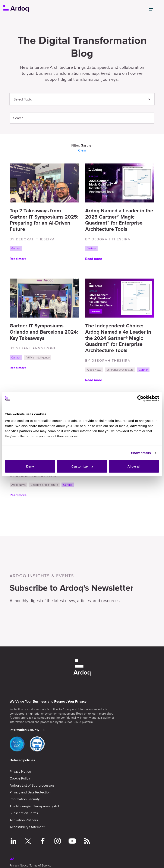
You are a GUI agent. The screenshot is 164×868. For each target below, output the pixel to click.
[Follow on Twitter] (28, 842)
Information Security (24, 730)
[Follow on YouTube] (72, 842)
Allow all (134, 466)
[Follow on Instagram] (58, 842)
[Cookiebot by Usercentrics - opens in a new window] (140, 398)
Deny (30, 466)
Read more (18, 259)
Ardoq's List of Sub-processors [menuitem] (32, 785)
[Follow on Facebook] (43, 842)
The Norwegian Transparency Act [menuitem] (34, 806)
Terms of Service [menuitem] (40, 865)
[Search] (82, 118)
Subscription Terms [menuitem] (24, 813)
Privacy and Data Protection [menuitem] (30, 792)
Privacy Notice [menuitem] (20, 771)
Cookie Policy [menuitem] (20, 778)
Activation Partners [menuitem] (24, 820)
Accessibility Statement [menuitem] (27, 827)
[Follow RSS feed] (87, 842)
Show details (141, 453)
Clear (82, 150)
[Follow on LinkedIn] (13, 842)
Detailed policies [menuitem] (22, 760)
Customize (82, 466)
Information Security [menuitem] (25, 799)
